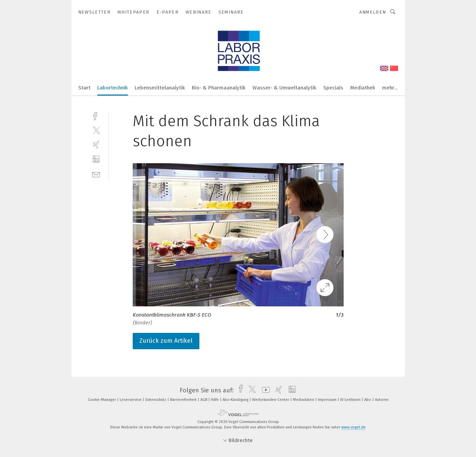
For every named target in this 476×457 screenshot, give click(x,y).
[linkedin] (96, 159)
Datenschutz (156, 400)
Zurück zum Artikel (166, 341)
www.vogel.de (354, 427)
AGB (204, 400)
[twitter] (96, 130)
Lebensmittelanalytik (160, 88)
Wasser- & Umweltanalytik (284, 88)
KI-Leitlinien (351, 400)
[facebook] (96, 115)
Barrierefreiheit (184, 400)
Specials (333, 88)
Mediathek (363, 88)
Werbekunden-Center (271, 400)
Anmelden (373, 12)
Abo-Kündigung (236, 400)
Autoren (382, 400)
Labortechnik (113, 88)
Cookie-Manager (102, 400)
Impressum (328, 400)
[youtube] (264, 390)
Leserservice (131, 400)
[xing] (96, 145)
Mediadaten (304, 400)
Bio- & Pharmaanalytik (219, 88)
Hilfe (215, 400)
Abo (368, 400)
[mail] (96, 174)
